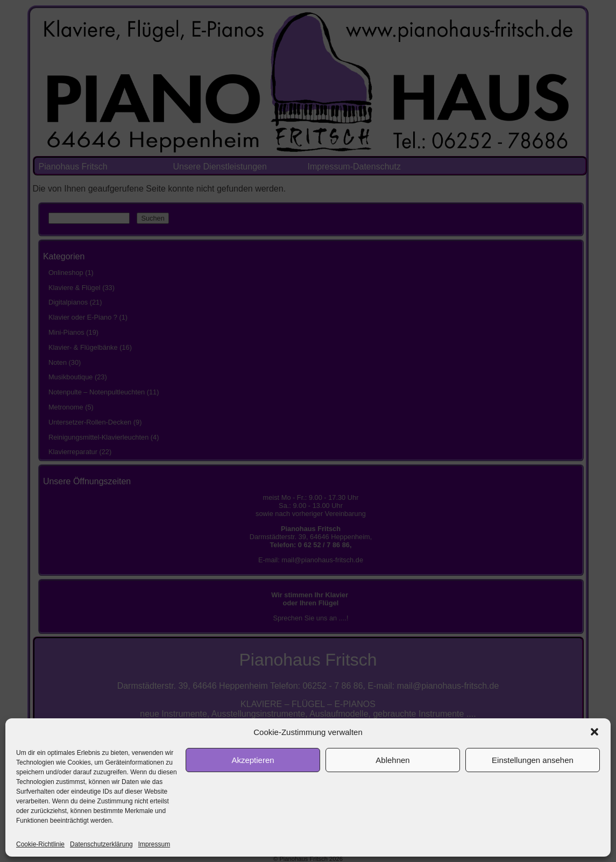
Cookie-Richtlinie (40, 844)
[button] (594, 732)
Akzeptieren (253, 760)
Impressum (154, 844)
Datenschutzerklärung (101, 844)
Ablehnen (392, 760)
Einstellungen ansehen (533, 760)
